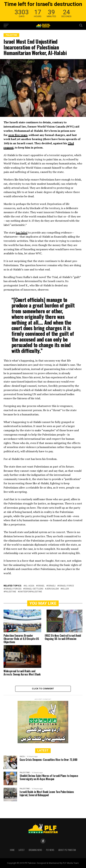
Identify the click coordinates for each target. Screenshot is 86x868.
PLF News (50, 850)
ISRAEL (41, 586)
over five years (18, 135)
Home (12, 850)
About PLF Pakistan (67, 850)
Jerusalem (53, 589)
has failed (22, 232)
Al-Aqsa (30, 586)
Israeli (52, 586)
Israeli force (66, 586)
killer (65, 589)
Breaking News (35, 850)
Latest (22, 850)
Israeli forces (13, 589)
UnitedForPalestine (30, 592)
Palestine (10, 592)
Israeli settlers (34, 589)
